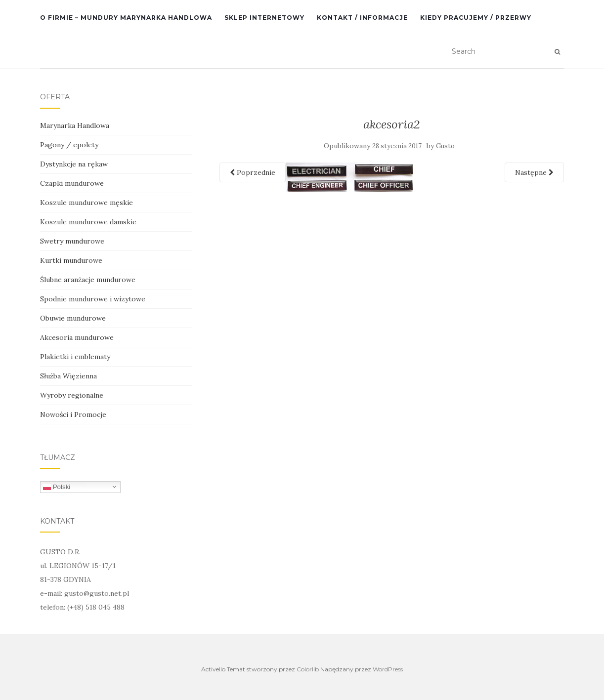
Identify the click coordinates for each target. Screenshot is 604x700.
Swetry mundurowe (72, 241)
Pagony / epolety (69, 145)
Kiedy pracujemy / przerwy (476, 18)
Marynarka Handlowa (75, 125)
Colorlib (308, 669)
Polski (57, 487)
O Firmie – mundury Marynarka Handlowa (126, 18)
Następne (534, 172)
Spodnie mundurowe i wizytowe (93, 299)
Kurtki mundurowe (71, 260)
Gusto (445, 146)
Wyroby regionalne (72, 395)
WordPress (388, 669)
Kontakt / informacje (362, 18)
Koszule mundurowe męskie (86, 203)
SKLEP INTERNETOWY (264, 18)
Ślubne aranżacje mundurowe (88, 280)
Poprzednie (253, 172)
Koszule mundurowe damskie (88, 222)
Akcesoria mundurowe (77, 337)
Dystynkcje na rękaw (74, 164)
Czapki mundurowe (72, 183)
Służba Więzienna (68, 376)
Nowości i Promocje (73, 414)
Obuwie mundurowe (73, 318)
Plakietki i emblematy (75, 357)
